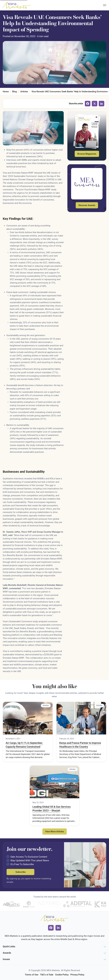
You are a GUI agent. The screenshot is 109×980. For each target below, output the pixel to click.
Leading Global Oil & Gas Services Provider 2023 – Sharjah (52, 809)
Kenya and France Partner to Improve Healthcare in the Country (80, 745)
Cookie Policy (62, 975)
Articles (24, 92)
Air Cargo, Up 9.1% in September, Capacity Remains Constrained (24, 745)
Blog (15, 92)
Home (6, 92)
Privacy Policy (77, 975)
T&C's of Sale (47, 975)
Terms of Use (32, 975)
